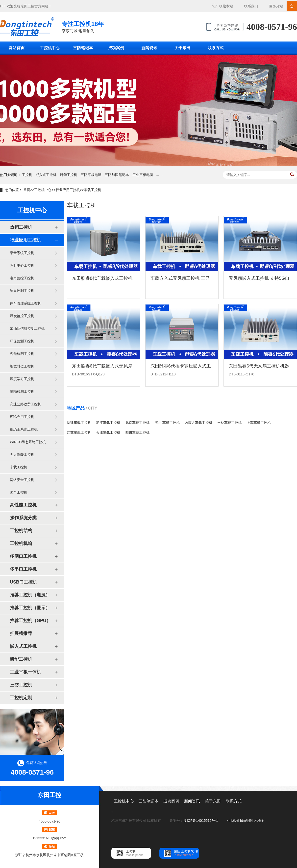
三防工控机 (21, 685)
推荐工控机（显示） (30, 608)
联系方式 (216, 48)
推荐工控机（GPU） (30, 621)
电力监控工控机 (22, 278)
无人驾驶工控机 (22, 455)
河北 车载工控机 (167, 423)
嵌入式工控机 (46, 175)
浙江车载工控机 (108, 423)
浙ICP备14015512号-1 (201, 821)
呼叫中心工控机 (22, 265)
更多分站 (276, 6)
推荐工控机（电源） (30, 595)
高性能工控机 (23, 505)
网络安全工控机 (22, 480)
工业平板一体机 (25, 672)
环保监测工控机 (22, 341)
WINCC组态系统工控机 (28, 442)
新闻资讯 (149, 48)
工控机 (27, 175)
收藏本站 (226, 6)
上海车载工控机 (259, 423)
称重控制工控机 (22, 291)
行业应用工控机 (68, 190)
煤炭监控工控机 (22, 316)
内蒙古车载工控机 (198, 423)
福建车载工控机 (79, 423)
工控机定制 (21, 698)
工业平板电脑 (143, 175)
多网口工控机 (23, 556)
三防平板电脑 (91, 175)
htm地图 (246, 821)
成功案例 (116, 48)
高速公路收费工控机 (25, 404)
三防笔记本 (83, 48)
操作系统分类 (23, 518)
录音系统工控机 (22, 253)
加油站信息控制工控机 (27, 328)
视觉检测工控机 (22, 354)
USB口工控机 (24, 582)
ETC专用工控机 (22, 417)
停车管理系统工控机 (25, 303)
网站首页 (17, 48)
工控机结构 (21, 531)
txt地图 (259, 821)
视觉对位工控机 (22, 366)
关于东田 (182, 48)
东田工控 (27, 6)
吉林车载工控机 (229, 423)
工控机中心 (50, 48)
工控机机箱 (21, 543)
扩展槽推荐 (21, 633)
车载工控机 (93, 190)
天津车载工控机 (108, 433)
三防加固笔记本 (117, 175)
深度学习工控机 (22, 379)
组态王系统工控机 (24, 429)
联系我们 (251, 6)
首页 (27, 190)
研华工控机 (69, 175)
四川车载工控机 (137, 433)
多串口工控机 (23, 569)
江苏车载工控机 (79, 433)
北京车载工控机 (137, 423)
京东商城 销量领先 (83, 26)
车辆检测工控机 (22, 391)
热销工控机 (21, 227)
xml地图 (233, 821)
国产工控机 (19, 492)
